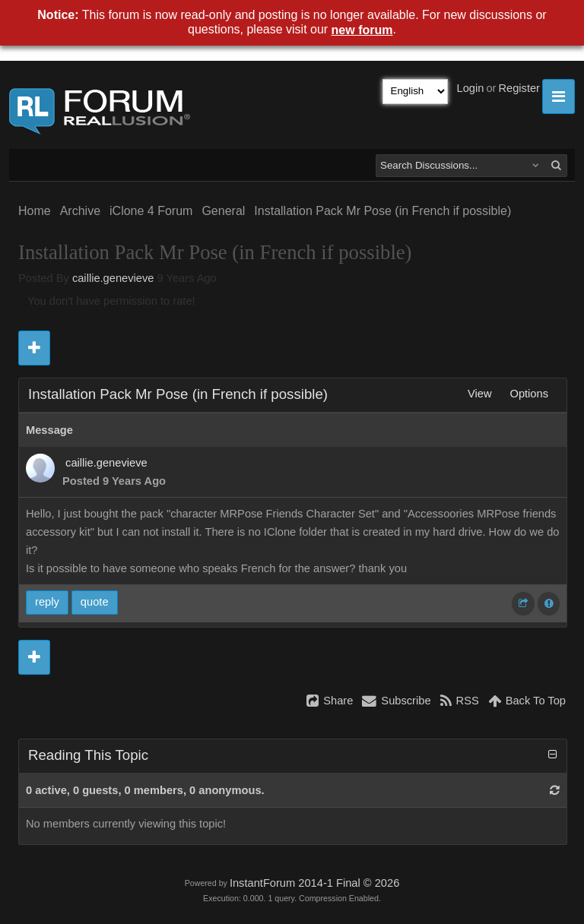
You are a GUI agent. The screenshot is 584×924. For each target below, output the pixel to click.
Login (471, 88)
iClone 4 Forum (151, 211)
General (223, 211)
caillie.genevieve (113, 278)
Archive (80, 211)
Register (519, 88)
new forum (362, 30)
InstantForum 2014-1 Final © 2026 (314, 883)
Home (35, 211)
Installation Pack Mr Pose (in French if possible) (382, 211)
